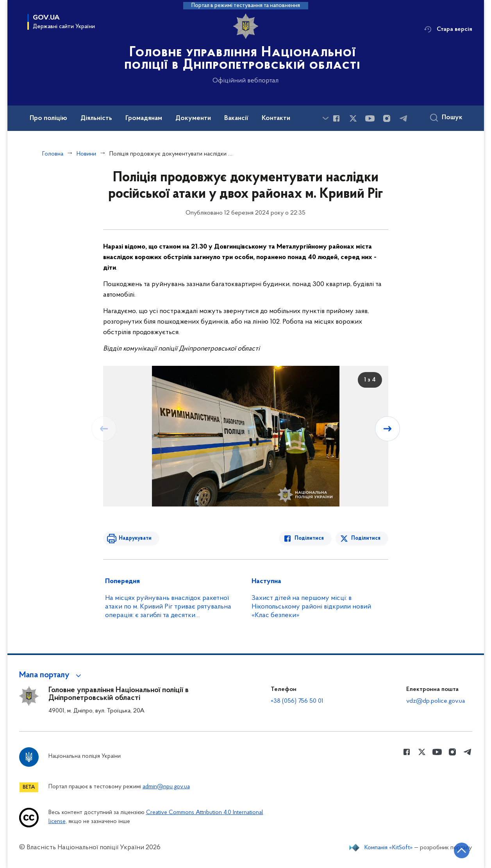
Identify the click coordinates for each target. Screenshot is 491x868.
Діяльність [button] (96, 118)
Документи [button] (193, 118)
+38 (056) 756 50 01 (297, 701)
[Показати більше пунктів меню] (326, 118)
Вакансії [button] (236, 118)
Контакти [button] (276, 118)
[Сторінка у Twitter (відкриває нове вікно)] (353, 118)
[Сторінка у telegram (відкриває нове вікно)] (404, 118)
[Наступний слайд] (387, 429)
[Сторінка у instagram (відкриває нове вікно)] (387, 118)
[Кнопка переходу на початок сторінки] (462, 850)
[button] (51, 675)
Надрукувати (135, 538)
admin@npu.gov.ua (166, 787)
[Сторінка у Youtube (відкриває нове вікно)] (370, 118)
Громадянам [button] (144, 118)
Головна (53, 154)
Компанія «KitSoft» (389, 848)
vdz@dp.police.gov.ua (436, 701)
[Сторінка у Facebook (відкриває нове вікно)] (336, 118)
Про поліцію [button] (48, 118)
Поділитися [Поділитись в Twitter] (366, 538)
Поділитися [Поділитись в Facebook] (309, 538)
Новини (86, 154)
